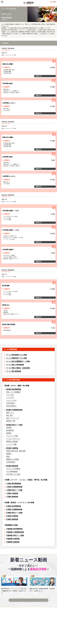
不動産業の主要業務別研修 (15, 532)
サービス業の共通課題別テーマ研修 (18, 361)
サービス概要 (53, 2)
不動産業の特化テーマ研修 (15, 535)
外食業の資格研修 (12, 519)
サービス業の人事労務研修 (15, 365)
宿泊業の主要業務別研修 (14, 410)
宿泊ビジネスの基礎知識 (13, 392)
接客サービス (10, 413)
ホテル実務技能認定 (12, 471)
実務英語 (9, 433)
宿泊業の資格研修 (12, 466)
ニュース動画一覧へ (28, 599)
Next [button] (54, 582)
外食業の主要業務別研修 (14, 509)
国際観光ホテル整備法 (13, 459)
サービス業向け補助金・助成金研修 (18, 368)
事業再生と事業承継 (12, 441)
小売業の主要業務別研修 (14, 487)
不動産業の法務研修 (13, 539)
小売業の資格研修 (12, 497)
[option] (14, 585)
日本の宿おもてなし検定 (13, 474)
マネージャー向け (11, 400)
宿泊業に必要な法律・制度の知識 (16, 451)
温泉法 (8, 456)
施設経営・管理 (11, 421)
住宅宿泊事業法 (11, 462)
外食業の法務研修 (12, 516)
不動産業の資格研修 (13, 542)
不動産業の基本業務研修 (14, 529)
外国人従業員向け (11, 406)
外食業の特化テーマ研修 (14, 513)
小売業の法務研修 (12, 493)
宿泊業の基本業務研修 (14, 389)
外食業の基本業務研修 (14, 506)
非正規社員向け (11, 403)
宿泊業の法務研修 (12, 448)
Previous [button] (3, 582)
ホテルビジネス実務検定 (13, 469)
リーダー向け (10, 397)
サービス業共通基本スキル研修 (16, 355)
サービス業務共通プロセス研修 (16, 358)
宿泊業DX (9, 428)
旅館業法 (9, 454)
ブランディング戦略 (12, 436)
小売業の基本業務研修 (14, 484)
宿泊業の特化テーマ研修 (14, 425)
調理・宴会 (9, 415)
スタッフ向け (10, 395)
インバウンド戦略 (11, 444)
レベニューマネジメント (13, 439)
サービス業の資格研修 (14, 371)
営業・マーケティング (13, 418)
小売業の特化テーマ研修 (14, 490)
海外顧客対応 (10, 430)
